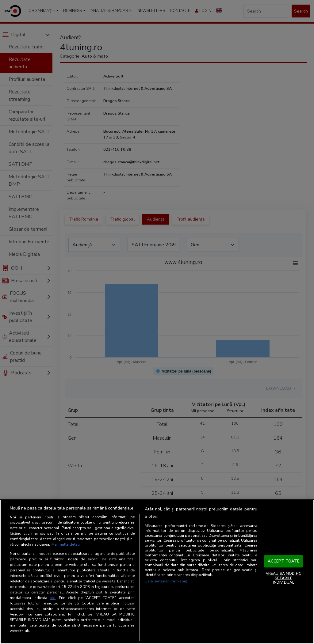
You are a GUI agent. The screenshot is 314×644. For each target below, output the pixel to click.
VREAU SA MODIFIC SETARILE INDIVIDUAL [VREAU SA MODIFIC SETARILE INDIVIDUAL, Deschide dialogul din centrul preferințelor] (283, 578)
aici (53, 598)
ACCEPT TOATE (284, 561)
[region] (157, 572)
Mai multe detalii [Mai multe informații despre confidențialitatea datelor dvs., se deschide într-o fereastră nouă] (66, 544)
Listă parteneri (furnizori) (166, 581)
